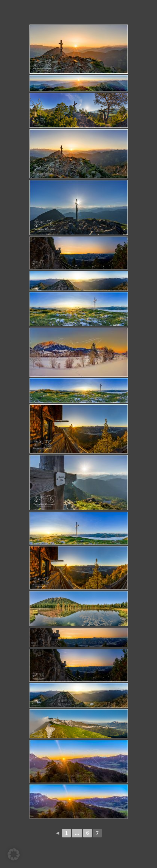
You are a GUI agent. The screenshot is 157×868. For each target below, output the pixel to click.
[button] (14, 854)
